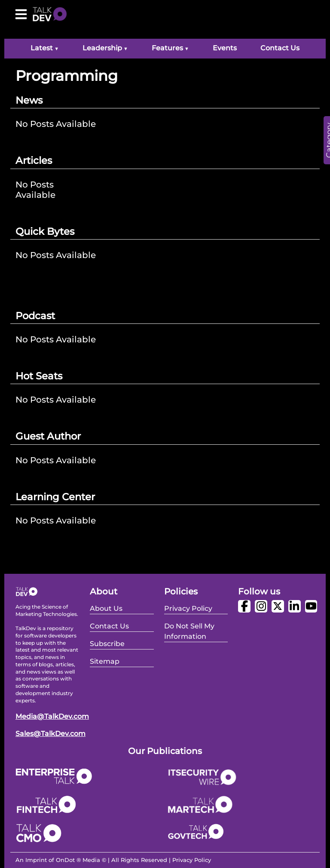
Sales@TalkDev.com (50, 734)
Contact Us (280, 48)
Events (225, 48)
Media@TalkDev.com (52, 716)
